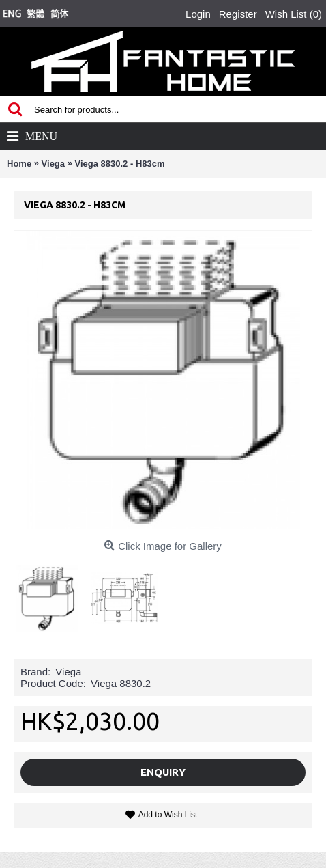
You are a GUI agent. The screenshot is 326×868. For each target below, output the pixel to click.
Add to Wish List (168, 815)
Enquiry (163, 772)
